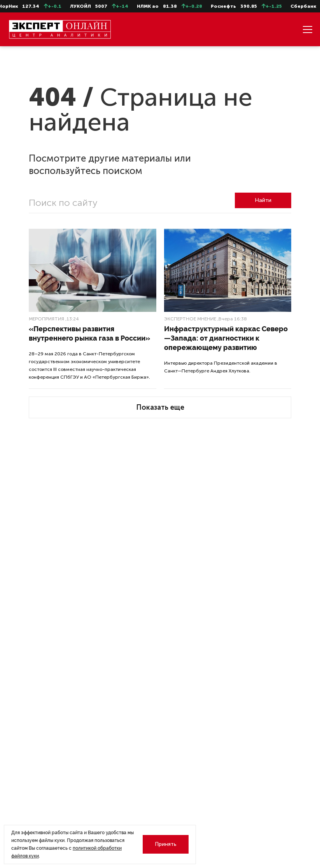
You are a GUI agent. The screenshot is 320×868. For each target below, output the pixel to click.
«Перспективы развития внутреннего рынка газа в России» (89, 333)
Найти (263, 200)
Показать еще (160, 407)
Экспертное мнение (190, 319)
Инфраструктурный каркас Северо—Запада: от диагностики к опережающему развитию (226, 338)
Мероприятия (46, 319)
